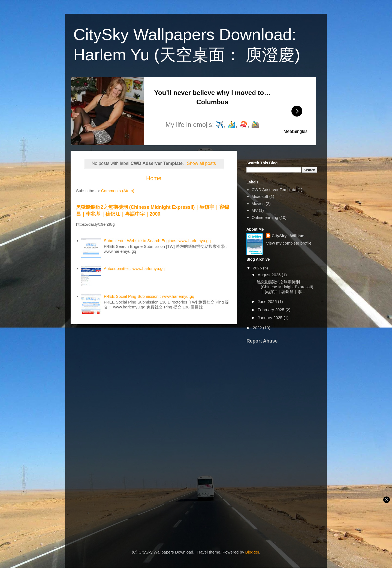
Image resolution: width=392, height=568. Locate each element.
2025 (258, 268)
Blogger (252, 552)
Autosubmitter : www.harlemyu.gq (134, 268)
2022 (258, 328)
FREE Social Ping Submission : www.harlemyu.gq (149, 296)
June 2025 (268, 301)
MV (255, 210)
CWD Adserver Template (274, 190)
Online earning (265, 217)
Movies (258, 203)
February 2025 (272, 310)
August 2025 (270, 275)
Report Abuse (262, 341)
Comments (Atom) (118, 191)
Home (154, 178)
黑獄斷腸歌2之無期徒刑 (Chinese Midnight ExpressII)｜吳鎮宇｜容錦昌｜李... (285, 287)
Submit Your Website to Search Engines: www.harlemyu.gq (157, 241)
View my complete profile (289, 243)
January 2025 (271, 318)
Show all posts (201, 163)
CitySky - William (288, 236)
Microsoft (260, 196)
